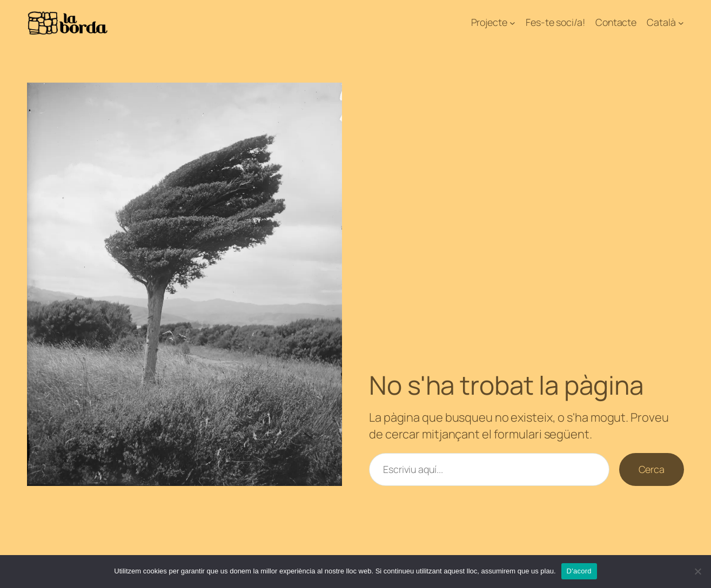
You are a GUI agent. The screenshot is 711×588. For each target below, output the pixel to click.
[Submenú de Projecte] (512, 23)
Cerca (652, 469)
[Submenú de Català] (681, 23)
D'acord (579, 571)
